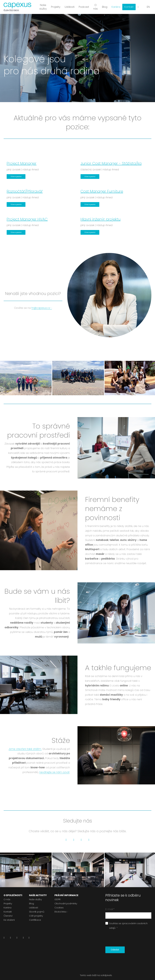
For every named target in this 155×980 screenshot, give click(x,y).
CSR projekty (36, 912)
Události (34, 904)
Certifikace (35, 917)
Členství (8, 912)
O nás (7, 896)
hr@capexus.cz (41, 305)
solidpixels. (106, 972)
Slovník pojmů (37, 908)
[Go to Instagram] (81, 836)
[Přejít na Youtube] (23, 935)
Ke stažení (9, 917)
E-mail (110, 906)
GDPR (58, 896)
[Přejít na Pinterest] (29, 935)
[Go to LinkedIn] (66, 836)
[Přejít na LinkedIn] (4, 935)
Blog (31, 900)
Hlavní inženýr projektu (101, 216)
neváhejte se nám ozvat (54, 769)
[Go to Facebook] (74, 836)
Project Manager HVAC (27, 216)
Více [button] (129, 6)
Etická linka (60, 908)
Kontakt (8, 908)
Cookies (59, 904)
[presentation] (128, 935)
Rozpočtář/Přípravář (25, 188)
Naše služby (35, 896)
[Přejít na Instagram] (17, 935)
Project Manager (22, 160)
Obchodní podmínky (66, 900)
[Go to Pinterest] (89, 836)
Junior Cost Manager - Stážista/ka (111, 160)
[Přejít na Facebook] (10, 935)
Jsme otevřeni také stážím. (25, 746)
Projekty (8, 900)
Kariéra (7, 904)
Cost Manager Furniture (102, 188)
